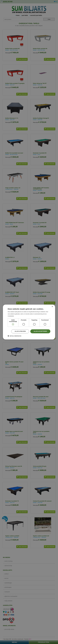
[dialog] (29, 322)
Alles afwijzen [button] (20, 331)
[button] (14, 336)
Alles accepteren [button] (40, 331)
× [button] (52, 307)
